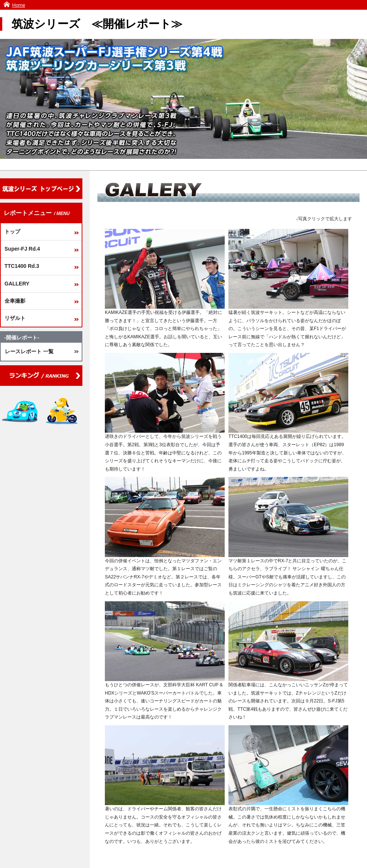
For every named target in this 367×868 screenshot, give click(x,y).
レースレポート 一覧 (29, 351)
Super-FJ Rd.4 (22, 249)
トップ (12, 232)
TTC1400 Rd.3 (22, 266)
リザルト (15, 318)
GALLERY (17, 284)
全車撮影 (15, 301)
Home (19, 5)
